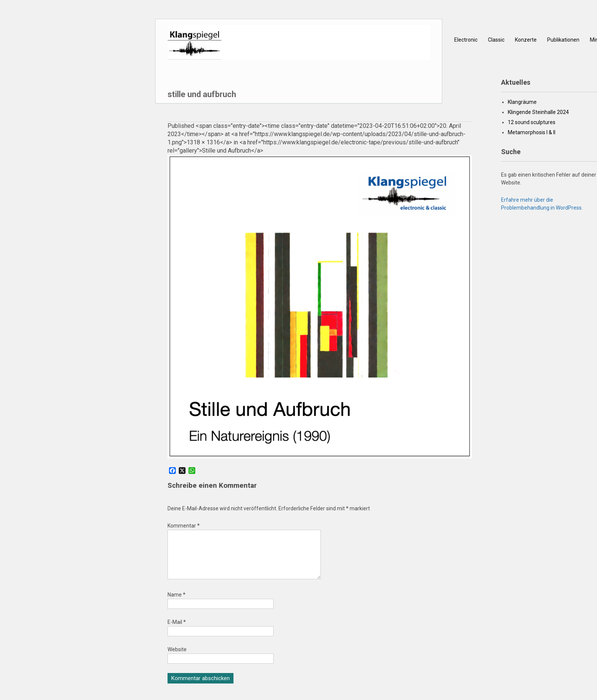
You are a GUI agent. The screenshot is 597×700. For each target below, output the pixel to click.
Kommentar (184, 526)
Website (177, 658)
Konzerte (526, 40)
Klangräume (522, 102)
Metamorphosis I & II (532, 132)
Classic (496, 40)
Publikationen (563, 40)
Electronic (466, 40)
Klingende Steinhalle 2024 (538, 112)
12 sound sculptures (532, 122)
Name (177, 604)
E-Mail (177, 631)
